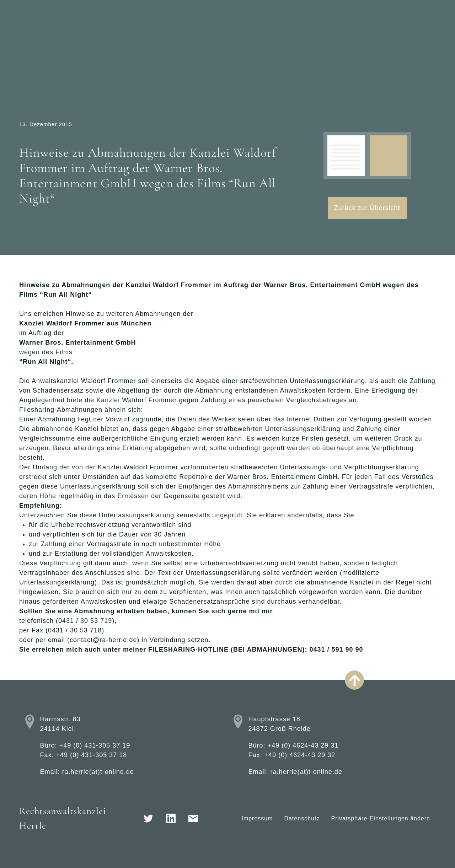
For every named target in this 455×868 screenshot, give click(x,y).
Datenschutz (302, 818)
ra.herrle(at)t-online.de (98, 772)
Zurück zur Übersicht (367, 208)
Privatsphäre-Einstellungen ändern (381, 818)
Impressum (257, 818)
